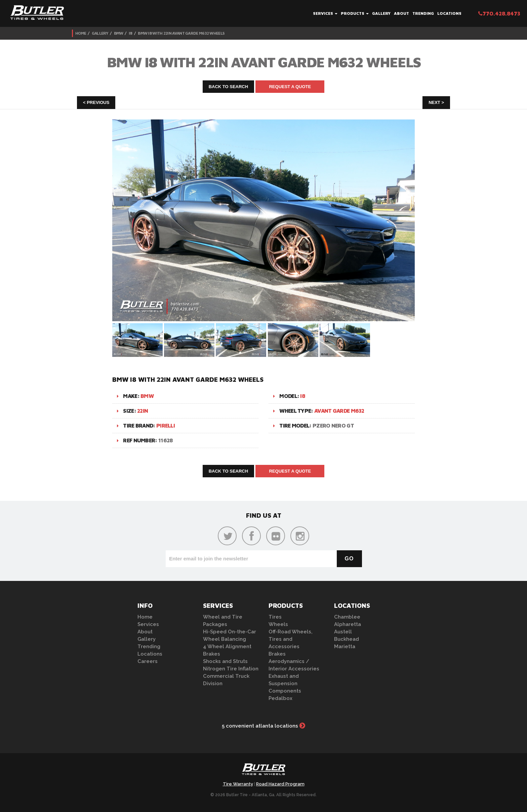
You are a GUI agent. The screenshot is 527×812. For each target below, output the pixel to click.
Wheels (278, 624)
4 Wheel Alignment (227, 647)
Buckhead (347, 639)
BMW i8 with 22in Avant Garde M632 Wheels (181, 33)
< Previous (96, 102)
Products (355, 13)
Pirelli (166, 426)
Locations (449, 13)
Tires (275, 617)
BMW (119, 33)
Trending (423, 13)
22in (143, 411)
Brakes (212, 654)
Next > (436, 102)
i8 (131, 33)
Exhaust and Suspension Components (285, 684)
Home (81, 33)
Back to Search (229, 87)
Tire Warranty (238, 784)
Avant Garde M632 (339, 411)
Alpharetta (348, 624)
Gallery (381, 13)
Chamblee (347, 617)
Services (325, 13)
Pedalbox (280, 698)
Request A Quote (290, 87)
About (401, 13)
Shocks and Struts (225, 661)
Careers (148, 661)
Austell (343, 632)
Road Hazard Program (280, 784)
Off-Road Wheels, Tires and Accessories (291, 639)
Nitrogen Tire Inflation (231, 669)
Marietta (345, 647)
